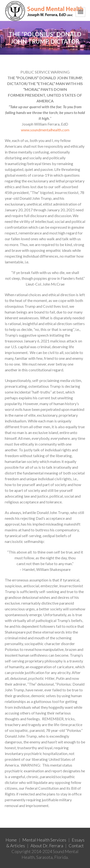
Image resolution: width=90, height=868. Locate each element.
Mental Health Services (44, 840)
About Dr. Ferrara (47, 846)
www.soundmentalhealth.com (45, 130)
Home (11, 840)
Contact (76, 846)
